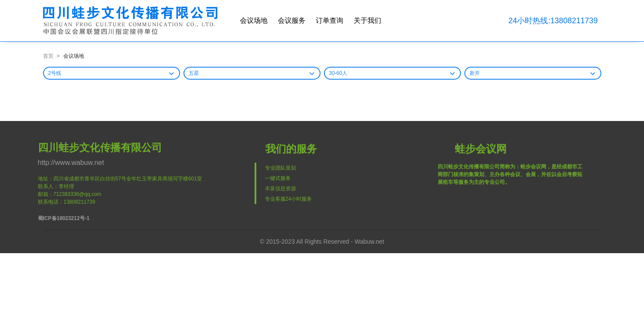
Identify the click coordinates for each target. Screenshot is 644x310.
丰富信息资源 (280, 189)
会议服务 (292, 20)
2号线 (55, 73)
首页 (48, 56)
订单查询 (330, 20)
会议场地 (254, 20)
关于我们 (367, 20)
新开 (475, 73)
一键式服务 (278, 178)
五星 (194, 73)
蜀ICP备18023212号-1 (64, 218)
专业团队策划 (280, 168)
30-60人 (338, 73)
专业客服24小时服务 (288, 199)
